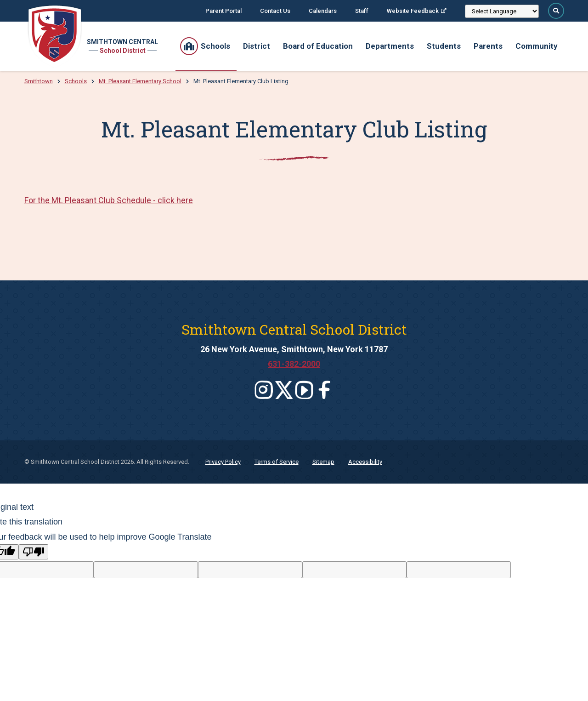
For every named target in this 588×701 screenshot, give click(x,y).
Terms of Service (277, 462)
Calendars (323, 11)
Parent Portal (223, 11)
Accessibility (365, 462)
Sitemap (323, 462)
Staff (362, 11)
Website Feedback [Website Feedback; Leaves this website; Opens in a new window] (413, 11)
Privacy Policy (223, 462)
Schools (76, 81)
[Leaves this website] (264, 390)
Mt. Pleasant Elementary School (140, 81)
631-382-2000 (294, 364)
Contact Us (275, 11)
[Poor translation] (34, 552)
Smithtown (39, 81)
